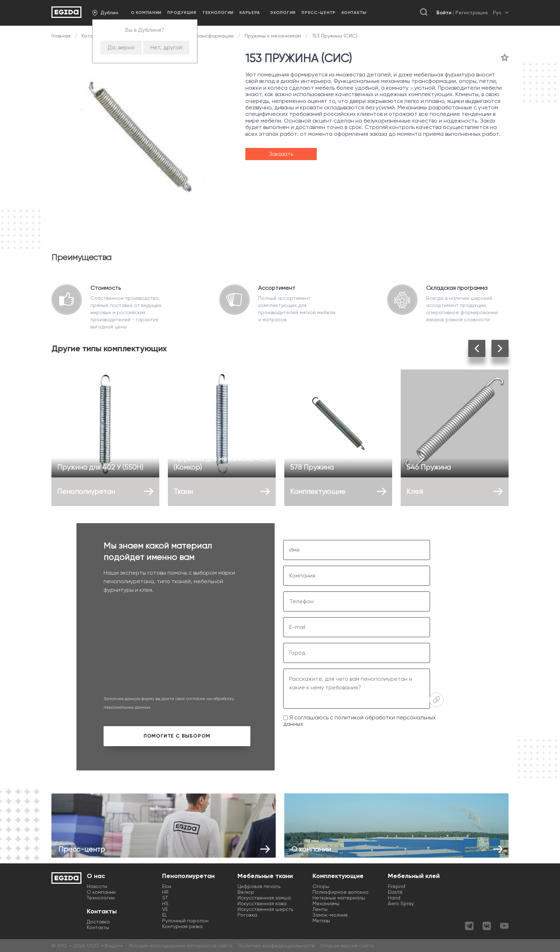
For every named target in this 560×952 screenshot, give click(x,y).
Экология (283, 13)
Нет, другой (166, 47)
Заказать (281, 154)
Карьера (250, 13)
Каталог (91, 36)
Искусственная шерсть (265, 909)
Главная (62, 36)
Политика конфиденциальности (276, 946)
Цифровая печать (259, 886)
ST (165, 898)
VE (165, 909)
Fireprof (397, 886)
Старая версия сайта (347, 946)
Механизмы (326, 903)
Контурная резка (182, 926)
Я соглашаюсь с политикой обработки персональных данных (359, 721)
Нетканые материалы (339, 898)
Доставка (98, 922)
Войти (444, 13)
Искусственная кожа (262, 903)
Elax (167, 886)
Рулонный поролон (185, 921)
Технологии (218, 13)
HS (165, 903)
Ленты (320, 909)
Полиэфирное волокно (341, 892)
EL (165, 915)
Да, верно (121, 47)
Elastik (395, 892)
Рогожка (247, 915)
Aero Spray (401, 903)
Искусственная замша (264, 898)
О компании (146, 13)
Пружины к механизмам (273, 36)
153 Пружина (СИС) (334, 36)
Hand (394, 898)
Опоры (321, 886)
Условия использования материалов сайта (181, 946)
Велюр (246, 892)
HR (165, 892)
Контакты (354, 13)
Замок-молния (330, 915)
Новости (97, 886)
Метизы (321, 921)
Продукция (182, 13)
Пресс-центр (319, 13)
